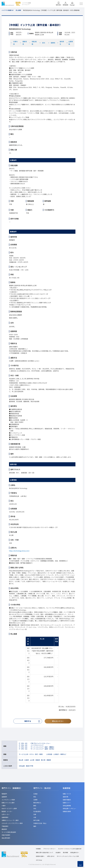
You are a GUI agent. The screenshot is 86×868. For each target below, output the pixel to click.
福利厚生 (60, 43)
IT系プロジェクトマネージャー (41, 744)
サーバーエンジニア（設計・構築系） (43, 747)
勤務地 (52, 43)
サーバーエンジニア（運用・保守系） (43, 749)
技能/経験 (33, 43)
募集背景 (23, 43)
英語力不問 (29, 766)
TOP (80, 865)
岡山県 (21, 760)
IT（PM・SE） (24, 744)
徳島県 (38, 760)
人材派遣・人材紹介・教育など (56, 755)
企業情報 (70, 43)
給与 (42, 43)
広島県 (27, 760)
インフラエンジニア (37, 745)
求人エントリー (58, 721)
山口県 (32, 760)
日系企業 (22, 766)
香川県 (43, 760)
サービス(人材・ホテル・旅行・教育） (31, 755)
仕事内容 (14, 43)
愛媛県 (49, 760)
